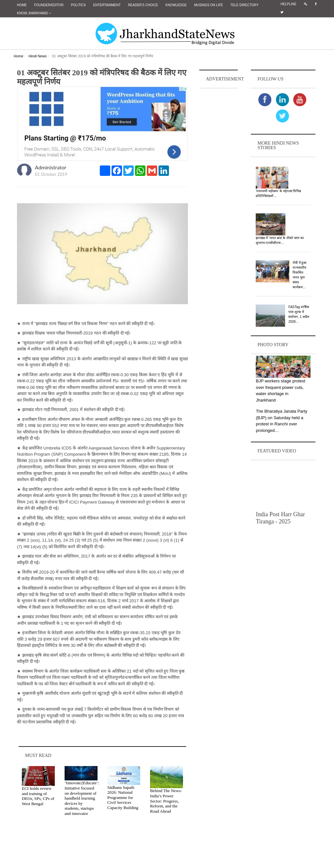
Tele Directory (244, 5)
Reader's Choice (143, 5)
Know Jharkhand (34, 13)
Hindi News (38, 56)
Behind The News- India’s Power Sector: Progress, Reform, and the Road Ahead (166, 801)
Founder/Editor (49, 5)
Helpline (288, 4)
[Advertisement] (219, 188)
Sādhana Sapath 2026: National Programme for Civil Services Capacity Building (123, 797)
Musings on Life (208, 5)
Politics (78, 5)
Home (22, 5)
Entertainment (107, 5)
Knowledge (176, 5)
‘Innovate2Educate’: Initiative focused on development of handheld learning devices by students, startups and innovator (82, 798)
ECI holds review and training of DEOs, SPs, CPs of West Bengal (38, 796)
